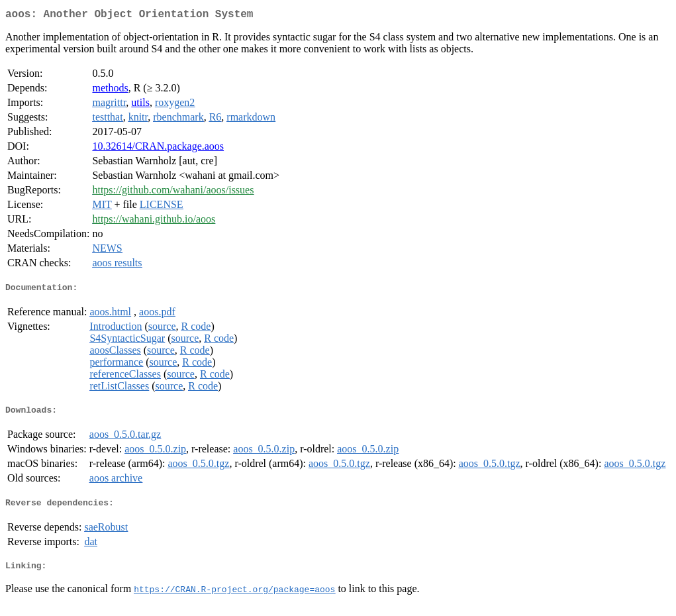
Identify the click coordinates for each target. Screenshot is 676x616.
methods (110, 90)
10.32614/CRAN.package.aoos (158, 149)
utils (140, 105)
